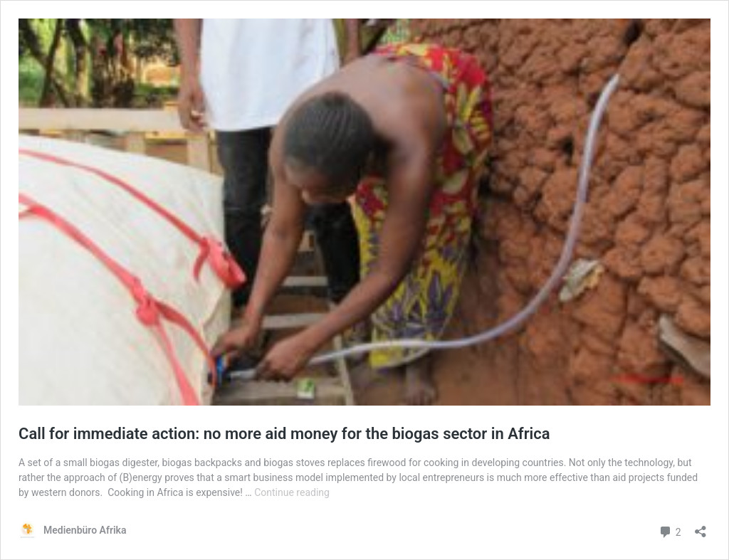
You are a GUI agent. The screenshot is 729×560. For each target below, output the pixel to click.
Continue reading (292, 492)
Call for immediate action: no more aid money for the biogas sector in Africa (284, 434)
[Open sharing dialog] (701, 527)
